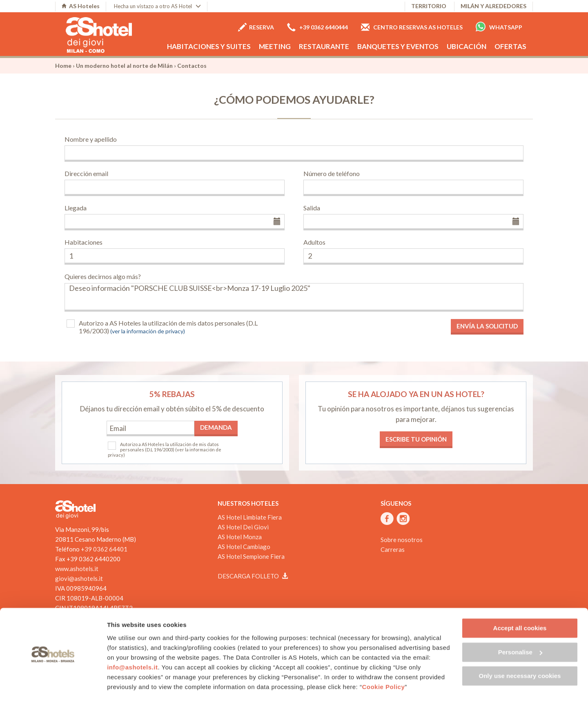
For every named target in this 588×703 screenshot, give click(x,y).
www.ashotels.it (77, 569)
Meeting (275, 46)
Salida (312, 208)
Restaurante (324, 46)
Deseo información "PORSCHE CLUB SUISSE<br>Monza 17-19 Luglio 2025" (294, 297)
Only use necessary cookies (520, 654)
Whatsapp (499, 27)
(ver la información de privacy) (148, 331)
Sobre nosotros (402, 540)
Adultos (314, 242)
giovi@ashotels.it (79, 578)
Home (63, 66)
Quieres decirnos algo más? (103, 276)
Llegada (76, 208)
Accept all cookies (520, 606)
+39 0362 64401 (104, 549)
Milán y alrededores (493, 6)
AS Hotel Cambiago (244, 547)
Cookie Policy (383, 664)
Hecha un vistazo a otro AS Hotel (157, 6)
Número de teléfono (332, 173)
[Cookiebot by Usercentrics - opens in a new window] (53, 687)
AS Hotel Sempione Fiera (251, 556)
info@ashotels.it (132, 645)
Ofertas (510, 46)
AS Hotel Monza (240, 537)
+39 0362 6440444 (317, 27)
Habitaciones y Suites (209, 46)
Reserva (256, 27)
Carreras (393, 549)
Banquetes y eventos (398, 46)
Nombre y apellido (91, 139)
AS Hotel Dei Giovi (243, 527)
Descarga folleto (253, 576)
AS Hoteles (81, 6)
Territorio (429, 6)
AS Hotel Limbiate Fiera (250, 517)
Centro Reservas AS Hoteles (412, 27)
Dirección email (86, 173)
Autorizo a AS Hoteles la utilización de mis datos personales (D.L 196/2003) (168, 327)
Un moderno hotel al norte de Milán (124, 66)
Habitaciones (84, 242)
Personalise (520, 630)
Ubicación (467, 46)
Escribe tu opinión (416, 439)
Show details (126, 687)
